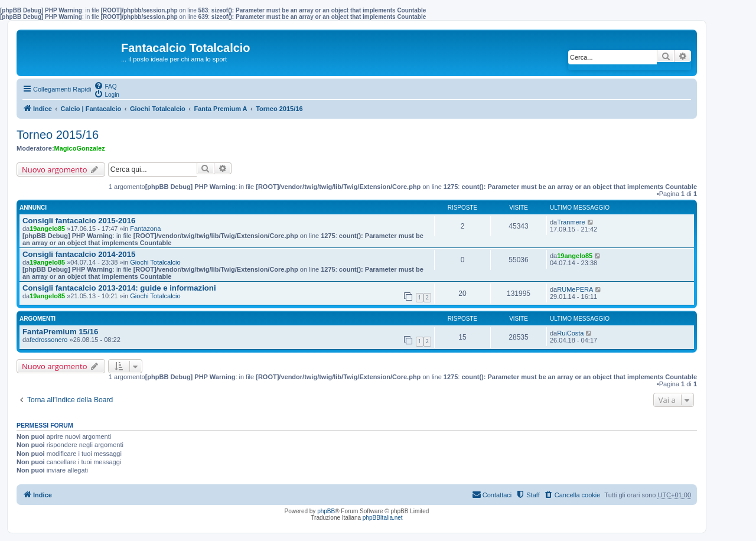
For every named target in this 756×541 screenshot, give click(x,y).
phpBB (326, 511)
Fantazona (145, 229)
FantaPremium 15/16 (60, 332)
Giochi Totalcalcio (155, 262)
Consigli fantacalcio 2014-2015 (79, 254)
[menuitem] (105, 86)
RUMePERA (575, 289)
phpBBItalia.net (383, 518)
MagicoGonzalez (80, 148)
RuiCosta (570, 333)
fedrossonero (48, 340)
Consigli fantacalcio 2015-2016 (79, 221)
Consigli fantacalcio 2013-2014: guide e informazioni (119, 288)
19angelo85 (47, 229)
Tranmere (571, 222)
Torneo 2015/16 (58, 135)
